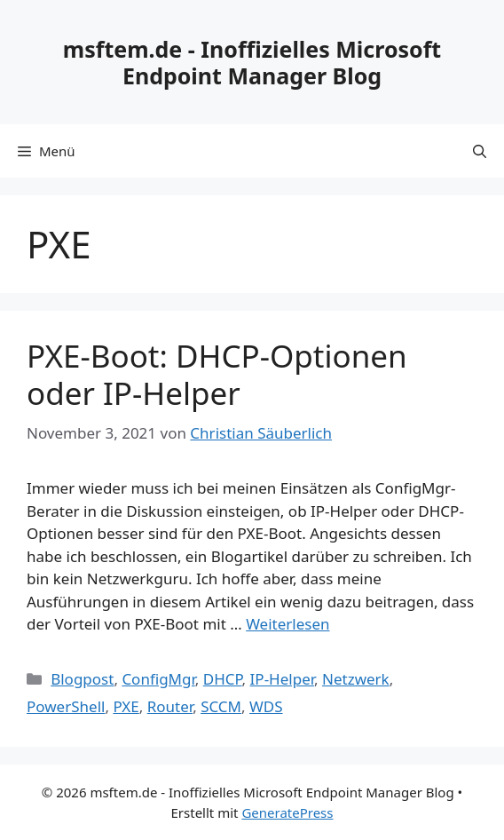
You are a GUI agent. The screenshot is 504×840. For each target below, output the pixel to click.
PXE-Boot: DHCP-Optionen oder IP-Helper (217, 374)
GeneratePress (287, 812)
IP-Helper (282, 679)
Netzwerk (356, 679)
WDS (266, 706)
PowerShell (66, 706)
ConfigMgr (158, 679)
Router (170, 706)
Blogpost (82, 679)
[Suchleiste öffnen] (480, 151)
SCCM (221, 706)
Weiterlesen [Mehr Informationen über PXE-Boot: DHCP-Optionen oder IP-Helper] (287, 624)
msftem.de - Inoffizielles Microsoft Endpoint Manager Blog (252, 62)
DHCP (223, 679)
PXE (126, 706)
